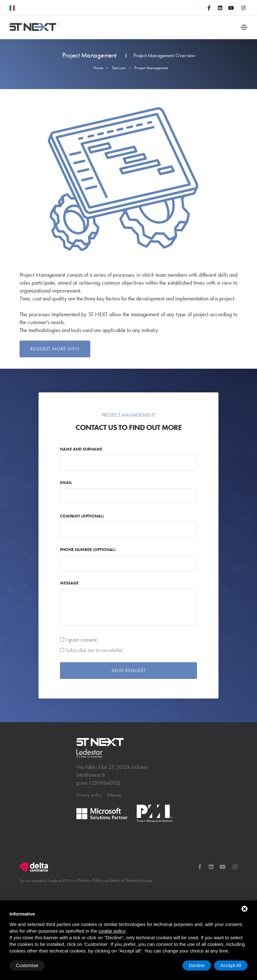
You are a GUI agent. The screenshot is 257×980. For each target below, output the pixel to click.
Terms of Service (124, 888)
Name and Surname (86, 457)
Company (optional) (87, 524)
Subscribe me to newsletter (99, 658)
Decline (197, 965)
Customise (27, 965)
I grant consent (86, 648)
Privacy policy (89, 803)
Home (98, 68)
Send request (128, 679)
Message (74, 591)
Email (71, 491)
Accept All (231, 965)
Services (119, 68)
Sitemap (114, 803)
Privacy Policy (91, 888)
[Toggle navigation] (244, 27)
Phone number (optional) (93, 558)
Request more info (55, 349)
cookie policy (112, 931)
